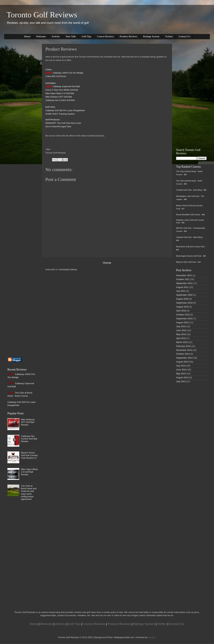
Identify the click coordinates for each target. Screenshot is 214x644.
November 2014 (184, 350)
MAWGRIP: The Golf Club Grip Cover (63, 123)
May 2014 (181, 374)
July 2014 (181, 366)
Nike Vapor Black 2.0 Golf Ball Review (29, 472)
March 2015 (182, 342)
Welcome (41, 36)
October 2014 (183, 354)
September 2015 (184, 319)
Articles (56, 36)
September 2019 (184, 303)
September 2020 (184, 295)
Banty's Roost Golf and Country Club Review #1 (29, 455)
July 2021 (181, 291)
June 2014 (181, 370)
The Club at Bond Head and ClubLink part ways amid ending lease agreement (29, 492)
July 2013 (181, 381)
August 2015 (182, 322)
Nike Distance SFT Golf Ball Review (28, 422)
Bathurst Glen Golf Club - (188, 262)
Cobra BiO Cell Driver (56, 76)
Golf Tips (86, 36)
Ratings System (151, 36)
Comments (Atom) (68, 269)
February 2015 (183, 346)
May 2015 (181, 334)
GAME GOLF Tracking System (60, 114)
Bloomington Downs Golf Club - (191, 256)
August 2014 (182, 362)
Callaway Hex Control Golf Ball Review (29, 439)
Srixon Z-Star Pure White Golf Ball (62, 90)
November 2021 (184, 275)
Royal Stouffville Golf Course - (190, 215)
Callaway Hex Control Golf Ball (60, 100)
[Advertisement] (17, 93)
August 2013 (182, 377)
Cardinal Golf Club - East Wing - (191, 190)
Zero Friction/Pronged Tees (58, 126)
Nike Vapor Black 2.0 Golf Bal (59, 93)
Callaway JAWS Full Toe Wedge (68, 73)
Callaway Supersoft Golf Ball (66, 86)
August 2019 (182, 307)
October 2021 (183, 279)
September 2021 (184, 283)
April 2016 (181, 311)
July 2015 (181, 326)
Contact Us (184, 36)
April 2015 (181, 338)
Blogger (152, 637)
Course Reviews (106, 36)
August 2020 (182, 299)
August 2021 (182, 287)
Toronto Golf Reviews (42, 15)
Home (27, 36)
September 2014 (184, 358)
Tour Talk (71, 36)
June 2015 (181, 330)
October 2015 (183, 315)
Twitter (169, 36)
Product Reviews (129, 36)
